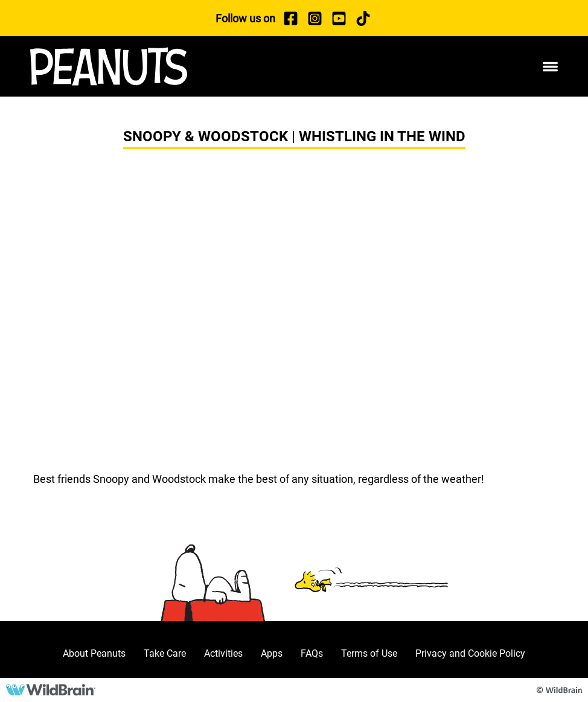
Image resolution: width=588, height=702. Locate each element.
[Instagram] (315, 18)
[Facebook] (290, 18)
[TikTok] (363, 18)
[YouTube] (339, 18)
